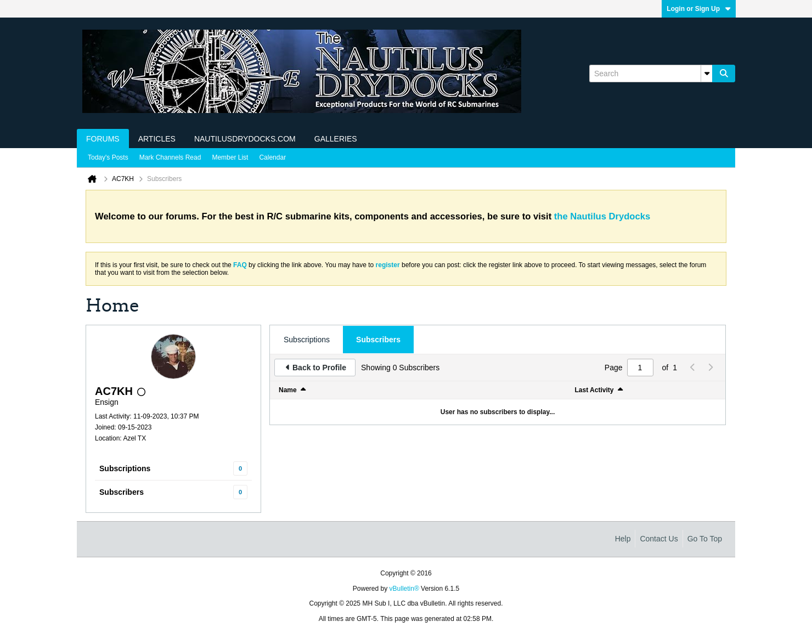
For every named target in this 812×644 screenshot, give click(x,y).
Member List (230, 157)
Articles (157, 139)
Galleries (336, 139)
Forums (103, 139)
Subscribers (122, 492)
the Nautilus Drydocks (602, 216)
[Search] (651, 74)
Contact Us (659, 539)
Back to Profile (319, 368)
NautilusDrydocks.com (245, 139)
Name (288, 390)
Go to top (705, 539)
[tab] (307, 340)
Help (623, 539)
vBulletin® (404, 589)
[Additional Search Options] (707, 74)
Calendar (272, 157)
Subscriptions (125, 468)
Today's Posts (108, 157)
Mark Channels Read (170, 157)
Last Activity (594, 390)
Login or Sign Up (699, 9)
